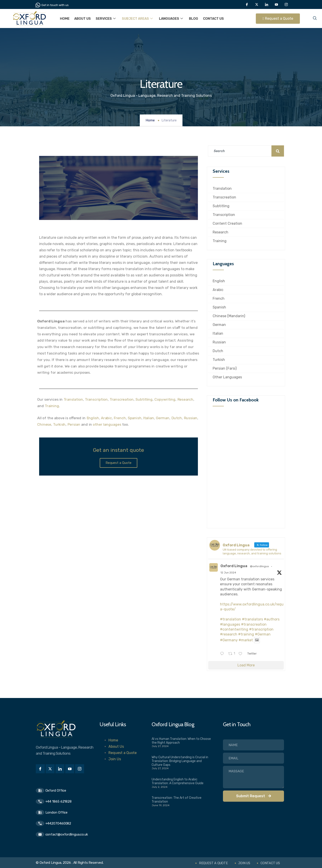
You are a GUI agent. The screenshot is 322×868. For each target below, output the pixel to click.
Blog (192, 19)
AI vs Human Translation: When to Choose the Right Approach (181, 741)
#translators (252, 619)
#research (229, 634)
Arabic (106, 418)
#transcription (261, 629)
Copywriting (166, 399)
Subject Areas (136, 19)
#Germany (229, 640)
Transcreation (122, 399)
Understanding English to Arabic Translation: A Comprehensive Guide (178, 781)
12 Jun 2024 (228, 573)
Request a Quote (123, 753)
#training (246, 634)
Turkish (58, 424)
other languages (107, 424)
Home (65, 19)
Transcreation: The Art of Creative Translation (177, 800)
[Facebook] (247, 4)
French (120, 418)
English (92, 418)
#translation (231, 619)
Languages (169, 19)
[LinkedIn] (267, 4)
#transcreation (254, 624)
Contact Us (211, 19)
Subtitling (144, 399)
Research (186, 399)
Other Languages (227, 377)
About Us (82, 19)
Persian (73, 424)
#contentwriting (234, 629)
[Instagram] (286, 4)
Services (105, 19)
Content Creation (227, 223)
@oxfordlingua (259, 566)
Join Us (115, 759)
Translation (72, 399)
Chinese (43, 424)
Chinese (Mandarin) (229, 316)
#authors (272, 619)
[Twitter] (257, 4)
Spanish (135, 418)
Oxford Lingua (234, 566)
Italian (149, 418)
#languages (230, 624)
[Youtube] (276, 4)
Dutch (177, 418)
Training (51, 406)
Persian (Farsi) (225, 368)
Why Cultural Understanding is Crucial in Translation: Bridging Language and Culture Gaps (180, 761)
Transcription (96, 399)
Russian (192, 418)
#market (246, 640)
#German (263, 634)
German (163, 418)
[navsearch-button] (315, 19)
